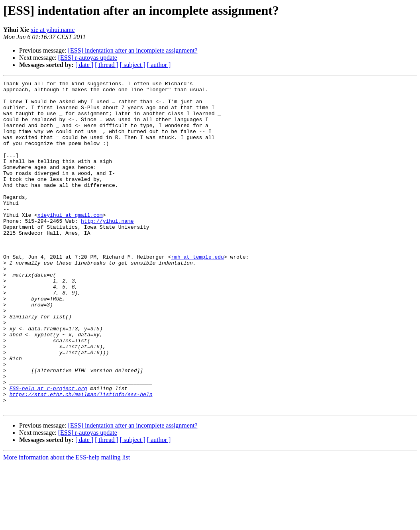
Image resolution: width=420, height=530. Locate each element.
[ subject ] (133, 65)
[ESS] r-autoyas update (88, 58)
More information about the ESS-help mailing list (67, 523)
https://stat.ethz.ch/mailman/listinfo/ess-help (81, 457)
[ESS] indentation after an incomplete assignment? (133, 50)
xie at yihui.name (53, 30)
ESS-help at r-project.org (48, 450)
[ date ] (84, 65)
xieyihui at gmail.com (70, 242)
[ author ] (159, 65)
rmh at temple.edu (197, 292)
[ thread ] (107, 65)
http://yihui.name (107, 249)
